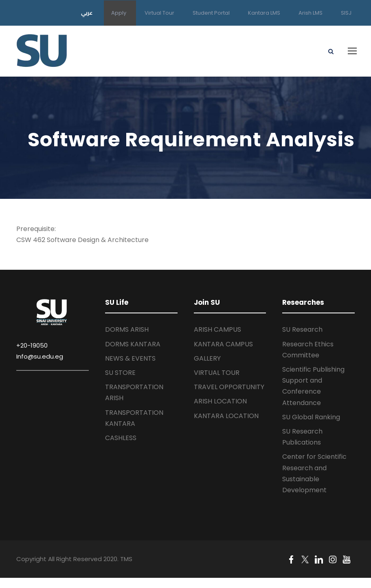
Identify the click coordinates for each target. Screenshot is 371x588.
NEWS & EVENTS (130, 358)
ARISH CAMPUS (217, 329)
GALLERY (207, 358)
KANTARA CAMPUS (223, 344)
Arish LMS (311, 13)
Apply (119, 13)
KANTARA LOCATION (226, 416)
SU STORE (120, 373)
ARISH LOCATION (220, 401)
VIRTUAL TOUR (217, 373)
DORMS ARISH (127, 329)
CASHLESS (121, 438)
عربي (87, 13)
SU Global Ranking (311, 417)
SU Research (302, 329)
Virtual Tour (159, 13)
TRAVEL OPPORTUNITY (229, 387)
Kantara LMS (264, 13)
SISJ (346, 13)
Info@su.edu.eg (40, 356)
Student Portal (211, 13)
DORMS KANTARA (133, 344)
